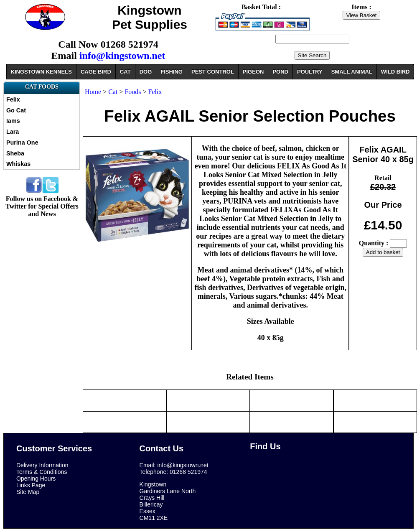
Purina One (22, 143)
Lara (13, 132)
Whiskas (18, 164)
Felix (13, 99)
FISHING (172, 72)
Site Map (28, 492)
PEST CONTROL (213, 72)
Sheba (15, 153)
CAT (125, 72)
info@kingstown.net (122, 56)
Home (93, 92)
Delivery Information (42, 465)
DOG (146, 72)
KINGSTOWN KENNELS (41, 72)
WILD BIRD (395, 72)
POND (280, 72)
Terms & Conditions (42, 472)
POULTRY (310, 72)
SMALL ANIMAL (352, 72)
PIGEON (253, 72)
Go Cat (16, 110)
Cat (113, 92)
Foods (133, 92)
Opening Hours (36, 479)
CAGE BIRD (96, 72)
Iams (13, 121)
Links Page (31, 485)
